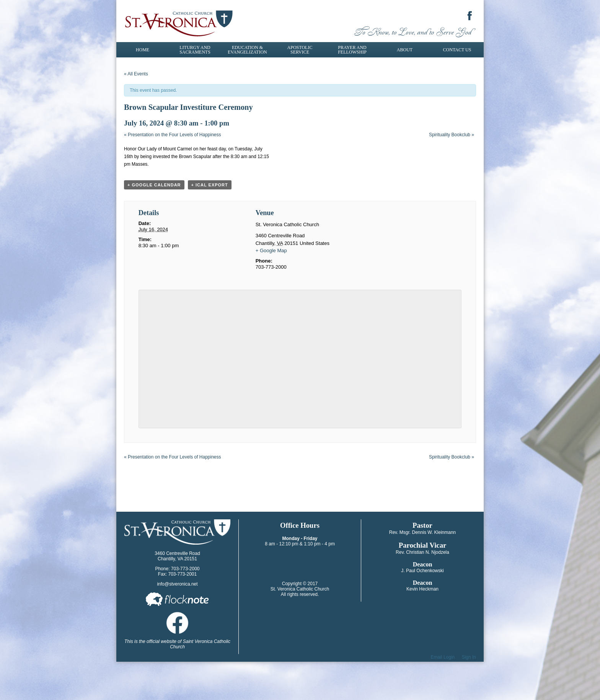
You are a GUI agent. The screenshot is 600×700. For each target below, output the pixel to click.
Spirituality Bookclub (452, 135)
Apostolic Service (300, 50)
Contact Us (457, 50)
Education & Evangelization (247, 50)
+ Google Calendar (154, 185)
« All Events (136, 74)
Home (143, 50)
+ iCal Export (210, 185)
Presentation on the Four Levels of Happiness (173, 135)
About (405, 50)
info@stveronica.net (177, 584)
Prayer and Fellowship (352, 50)
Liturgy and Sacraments (195, 50)
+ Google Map (271, 250)
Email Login (443, 657)
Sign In (469, 657)
